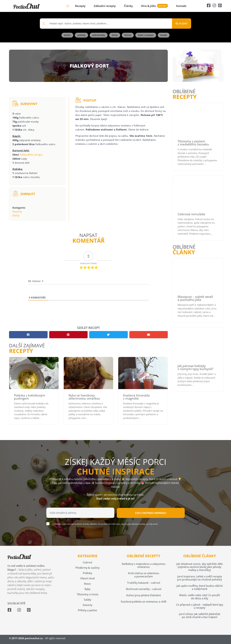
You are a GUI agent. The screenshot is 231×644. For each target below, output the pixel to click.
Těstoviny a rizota (88, 594)
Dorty (16, 215)
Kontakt (181, 6)
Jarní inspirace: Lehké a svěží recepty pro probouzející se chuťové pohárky (200, 578)
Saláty (88, 600)
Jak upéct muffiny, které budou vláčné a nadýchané (200, 587)
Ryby (87, 589)
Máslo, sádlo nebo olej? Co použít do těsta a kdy (200, 597)
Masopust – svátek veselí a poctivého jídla (195, 298)
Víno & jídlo (148, 6)
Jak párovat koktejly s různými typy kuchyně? (195, 367)
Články (128, 6)
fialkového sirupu (31, 155)
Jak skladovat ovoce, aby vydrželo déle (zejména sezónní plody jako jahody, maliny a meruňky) (200, 567)
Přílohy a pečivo (88, 610)
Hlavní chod (88, 578)
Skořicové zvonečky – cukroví (144, 589)
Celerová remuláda (191, 214)
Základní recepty (105, 6)
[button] (28, 335)
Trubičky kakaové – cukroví (144, 583)
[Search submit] (182, 24)
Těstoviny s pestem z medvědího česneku (193, 143)
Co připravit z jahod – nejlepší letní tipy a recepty (200, 606)
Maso (87, 584)
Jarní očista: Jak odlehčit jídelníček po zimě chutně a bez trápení (200, 616)
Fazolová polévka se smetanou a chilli (144, 602)
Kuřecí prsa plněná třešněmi (144, 595)
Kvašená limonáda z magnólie (136, 397)
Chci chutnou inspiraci (151, 513)
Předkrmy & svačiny (87, 568)
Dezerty (17, 212)
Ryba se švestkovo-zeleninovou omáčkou (84, 397)
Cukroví (87, 562)
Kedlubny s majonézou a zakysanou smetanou (144, 565)
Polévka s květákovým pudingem (30, 397)
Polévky (87, 573)
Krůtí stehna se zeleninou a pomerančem (144, 575)
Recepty (80, 6)
